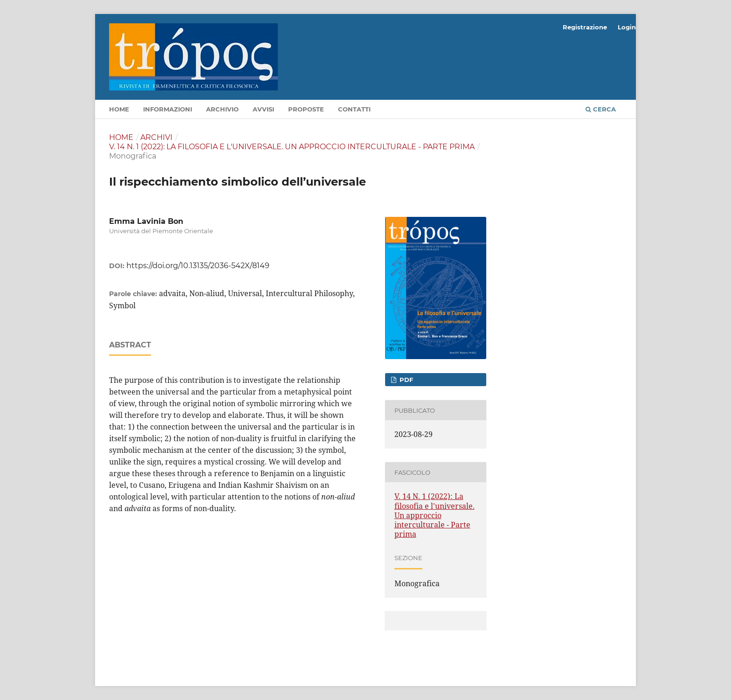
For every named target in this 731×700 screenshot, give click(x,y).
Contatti (354, 109)
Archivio (222, 109)
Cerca (601, 109)
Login (627, 27)
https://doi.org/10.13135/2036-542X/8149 (198, 266)
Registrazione (585, 27)
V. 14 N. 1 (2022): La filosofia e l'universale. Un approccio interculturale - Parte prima (292, 147)
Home (119, 109)
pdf (405, 380)
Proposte (306, 109)
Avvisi (263, 109)
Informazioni (168, 109)
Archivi (156, 137)
